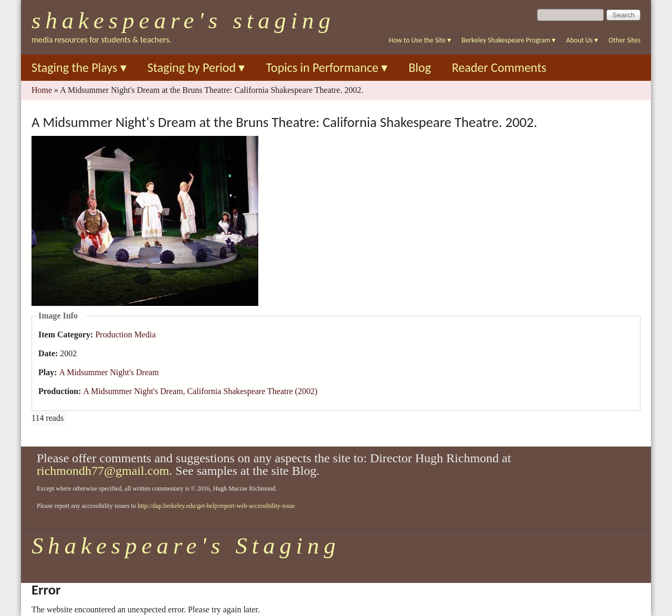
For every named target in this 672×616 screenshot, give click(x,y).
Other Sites (624, 40)
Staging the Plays (79, 67)
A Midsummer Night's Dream (109, 372)
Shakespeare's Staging (183, 20)
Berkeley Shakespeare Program (508, 40)
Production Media (125, 334)
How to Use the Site (420, 40)
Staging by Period (196, 67)
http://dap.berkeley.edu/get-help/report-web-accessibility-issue (216, 506)
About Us (582, 40)
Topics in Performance (327, 67)
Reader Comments (499, 67)
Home (42, 90)
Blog (420, 67)
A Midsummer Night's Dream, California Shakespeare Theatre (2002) (200, 391)
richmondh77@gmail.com (103, 471)
